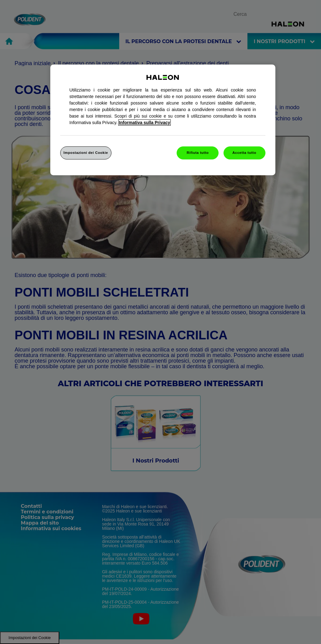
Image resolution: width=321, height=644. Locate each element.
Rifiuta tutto (198, 153)
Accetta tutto (244, 153)
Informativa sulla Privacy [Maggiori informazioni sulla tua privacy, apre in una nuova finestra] (145, 123)
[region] (163, 120)
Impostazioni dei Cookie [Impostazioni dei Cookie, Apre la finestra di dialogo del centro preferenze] (86, 153)
